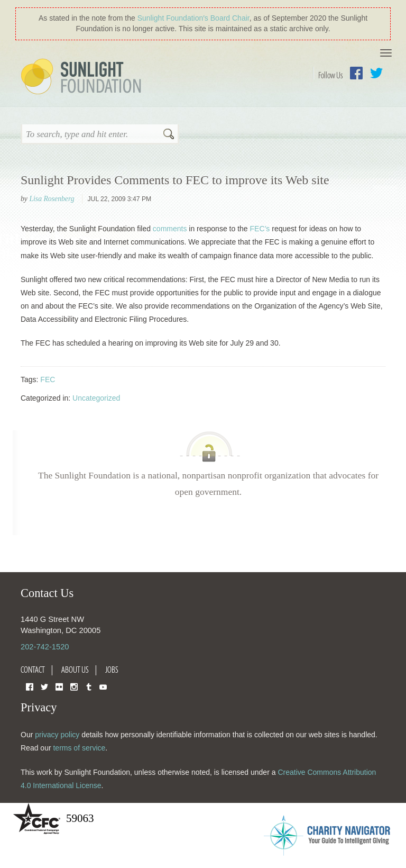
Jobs (112, 670)
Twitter (376, 73)
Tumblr (89, 686)
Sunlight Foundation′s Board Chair (193, 18)
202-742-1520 (45, 647)
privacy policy (57, 735)
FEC (48, 379)
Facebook (356, 73)
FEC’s (260, 229)
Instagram (74, 686)
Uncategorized (96, 398)
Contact (33, 670)
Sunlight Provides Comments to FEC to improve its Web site (175, 180)
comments (170, 229)
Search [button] (169, 135)
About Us (75, 670)
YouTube (103, 686)
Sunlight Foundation (83, 77)
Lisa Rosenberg (52, 199)
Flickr (59, 686)
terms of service (79, 748)
